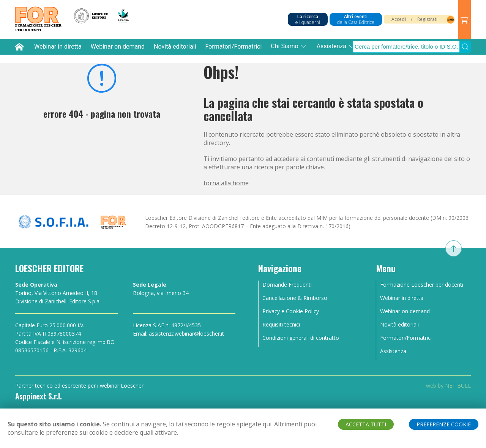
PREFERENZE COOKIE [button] (444, 424)
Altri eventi (356, 19)
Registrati (427, 19)
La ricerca (308, 19)
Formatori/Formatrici (233, 47)
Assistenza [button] (336, 46)
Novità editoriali (175, 47)
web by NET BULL (448, 386)
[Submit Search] (465, 47)
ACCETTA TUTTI (366, 424)
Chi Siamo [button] (289, 46)
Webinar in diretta (58, 47)
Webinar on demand (118, 47)
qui (267, 424)
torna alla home (226, 183)
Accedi (399, 19)
